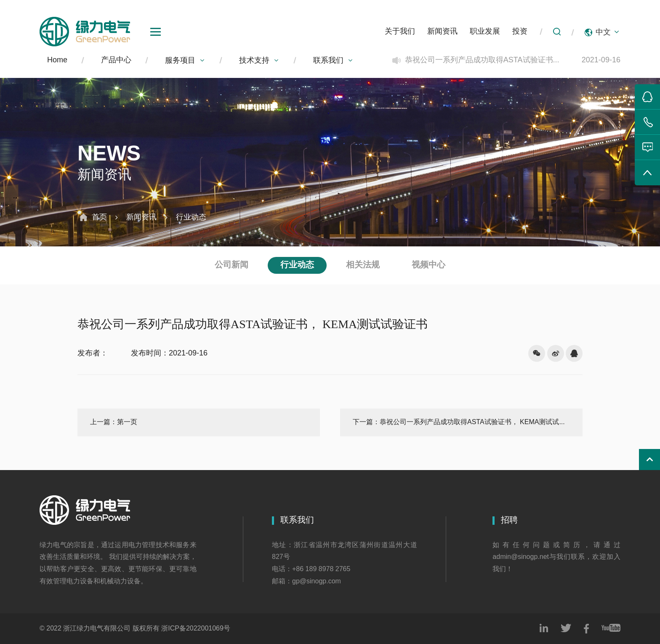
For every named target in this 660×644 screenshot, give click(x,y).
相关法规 (363, 265)
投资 (520, 32)
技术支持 (259, 61)
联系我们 (333, 61)
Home (57, 60)
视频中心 (428, 265)
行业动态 (191, 217)
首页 (99, 217)
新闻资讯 (442, 32)
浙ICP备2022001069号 (196, 629)
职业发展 (485, 32)
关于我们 (400, 32)
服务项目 (185, 61)
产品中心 (116, 60)
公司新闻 (232, 265)
